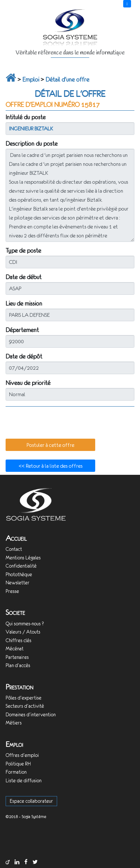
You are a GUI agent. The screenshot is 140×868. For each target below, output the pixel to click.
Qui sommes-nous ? (25, 624)
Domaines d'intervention (31, 715)
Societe (15, 613)
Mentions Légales (23, 558)
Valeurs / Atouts (23, 632)
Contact (14, 549)
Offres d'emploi (22, 755)
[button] (50, 445)
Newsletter (18, 583)
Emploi (31, 80)
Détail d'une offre (67, 80)
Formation (16, 772)
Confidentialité (21, 566)
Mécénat (15, 649)
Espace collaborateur (31, 801)
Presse (12, 591)
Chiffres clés (18, 640)
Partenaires (17, 657)
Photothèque (19, 575)
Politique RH (18, 764)
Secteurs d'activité (25, 706)
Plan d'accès (18, 665)
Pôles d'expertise (24, 698)
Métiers (14, 723)
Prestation (19, 687)
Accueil (16, 538)
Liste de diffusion (24, 781)
